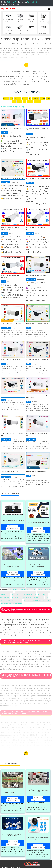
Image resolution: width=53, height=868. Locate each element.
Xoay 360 (19, 102)
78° (30, 98)
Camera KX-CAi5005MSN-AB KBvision (10, 277)
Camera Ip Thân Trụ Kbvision (27, 92)
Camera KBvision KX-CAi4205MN (37, 471)
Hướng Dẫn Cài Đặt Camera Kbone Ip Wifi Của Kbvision (13, 566)
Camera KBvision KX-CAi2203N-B (37, 360)
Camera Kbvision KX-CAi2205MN (11, 360)
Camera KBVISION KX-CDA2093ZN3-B (38, 179)
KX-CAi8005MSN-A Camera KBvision (13, 128)
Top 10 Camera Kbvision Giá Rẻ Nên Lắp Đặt (37, 600)
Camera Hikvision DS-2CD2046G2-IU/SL (24, 595)
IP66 (12, 98)
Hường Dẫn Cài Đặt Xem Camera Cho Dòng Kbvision (38, 566)
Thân (25, 102)
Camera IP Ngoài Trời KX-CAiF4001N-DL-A (9, 472)
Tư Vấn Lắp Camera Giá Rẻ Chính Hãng (38, 791)
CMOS (14, 102)
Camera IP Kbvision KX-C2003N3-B (12, 396)
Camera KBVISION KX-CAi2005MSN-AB (38, 129)
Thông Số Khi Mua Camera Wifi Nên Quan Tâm (38, 838)
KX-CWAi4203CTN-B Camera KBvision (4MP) (10, 229)
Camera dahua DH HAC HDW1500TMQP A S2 (22, 589)
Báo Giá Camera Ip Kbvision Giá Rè (38, 523)
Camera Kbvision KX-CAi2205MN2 (37, 275)
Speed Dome (37, 102)
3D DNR (16, 98)
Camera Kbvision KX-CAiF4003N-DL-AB (13, 435)
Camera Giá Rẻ (32, 2)
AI (20, 98)
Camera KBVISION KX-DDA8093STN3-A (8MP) (38, 229)
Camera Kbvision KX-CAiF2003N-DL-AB (38, 435)
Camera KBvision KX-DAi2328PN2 (25, 592)
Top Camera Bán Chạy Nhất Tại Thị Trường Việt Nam (13, 835)
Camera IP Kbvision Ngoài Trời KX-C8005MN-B (38, 397)
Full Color (42, 98)
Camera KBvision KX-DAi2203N (11, 324)
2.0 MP (48, 98)
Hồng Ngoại (35, 98)
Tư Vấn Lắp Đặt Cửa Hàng (13, 792)
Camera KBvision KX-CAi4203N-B (37, 324)
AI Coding (30, 102)
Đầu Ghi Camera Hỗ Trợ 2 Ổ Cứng (12, 107)
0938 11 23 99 (12, 2)
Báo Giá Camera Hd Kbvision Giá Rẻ (13, 520)
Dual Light (25, 98)
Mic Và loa (6, 98)
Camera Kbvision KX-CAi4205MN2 (12, 178)
